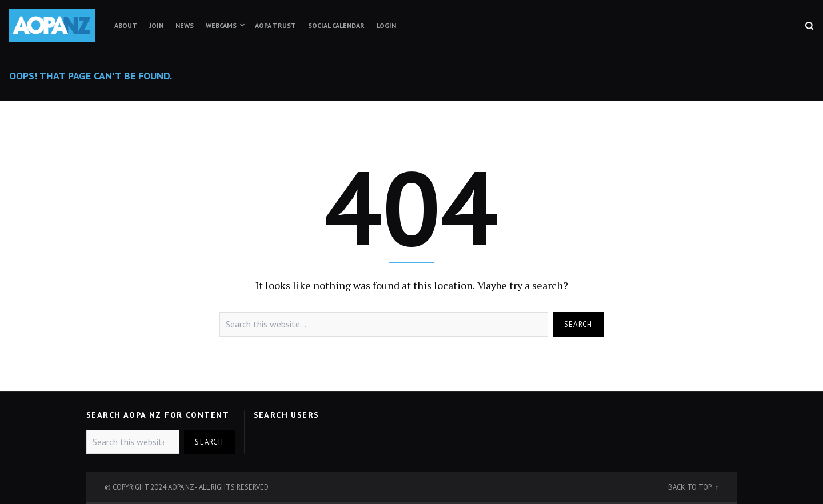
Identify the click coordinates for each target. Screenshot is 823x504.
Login (386, 25)
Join (156, 25)
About (126, 25)
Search (578, 324)
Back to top (690, 487)
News (185, 25)
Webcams (221, 25)
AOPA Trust (275, 25)
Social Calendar (336, 25)
